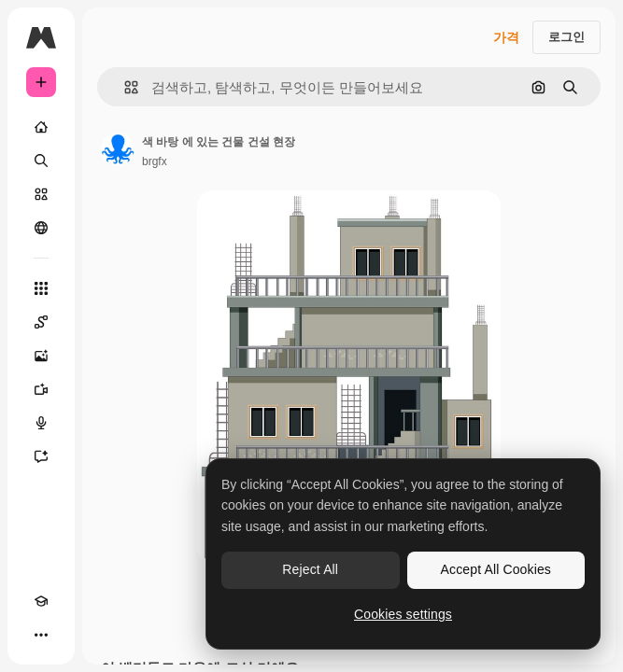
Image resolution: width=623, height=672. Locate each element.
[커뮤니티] (41, 228)
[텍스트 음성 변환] (41, 423)
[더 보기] (41, 635)
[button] (124, 87)
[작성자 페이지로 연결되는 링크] (118, 149)
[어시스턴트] (41, 456)
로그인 (566, 37)
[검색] (41, 161)
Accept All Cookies (496, 569)
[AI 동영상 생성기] (41, 389)
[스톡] (41, 194)
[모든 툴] (41, 288)
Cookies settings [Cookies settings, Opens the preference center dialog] (403, 614)
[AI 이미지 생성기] (41, 356)
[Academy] (41, 601)
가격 (506, 37)
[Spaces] (41, 322)
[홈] (41, 127)
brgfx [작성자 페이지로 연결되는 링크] (155, 161)
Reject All (310, 569)
